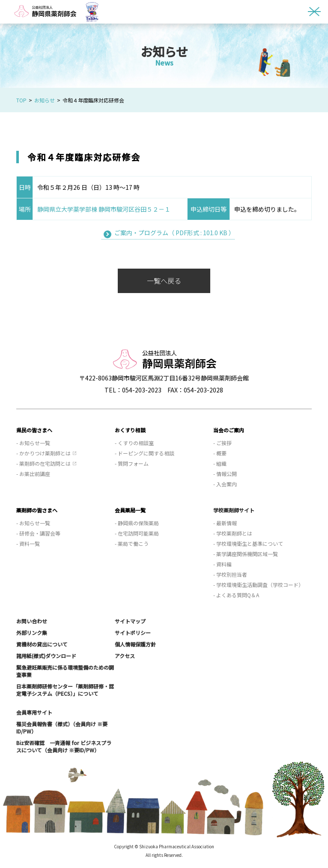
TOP (21, 100)
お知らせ (45, 100)
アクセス (125, 656)
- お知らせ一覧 (33, 443)
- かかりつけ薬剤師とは (43, 453)
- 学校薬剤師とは (233, 533)
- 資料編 (222, 564)
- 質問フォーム (132, 463)
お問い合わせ (32, 621)
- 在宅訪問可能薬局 (137, 533)
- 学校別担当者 (230, 574)
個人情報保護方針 (135, 644)
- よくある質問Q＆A (236, 595)
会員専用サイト (34, 712)
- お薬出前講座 (33, 474)
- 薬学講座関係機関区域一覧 (246, 554)
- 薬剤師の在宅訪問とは (43, 463)
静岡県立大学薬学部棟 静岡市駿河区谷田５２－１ (104, 209)
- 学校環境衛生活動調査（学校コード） (258, 585)
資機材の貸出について (42, 644)
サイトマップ (130, 621)
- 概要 (220, 453)
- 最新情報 (225, 523)
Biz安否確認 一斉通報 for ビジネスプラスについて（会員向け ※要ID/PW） (64, 746)
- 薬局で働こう (132, 543)
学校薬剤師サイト (234, 510)
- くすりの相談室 (134, 443)
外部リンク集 (32, 633)
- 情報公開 (225, 474)
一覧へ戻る (164, 281)
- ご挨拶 (222, 443)
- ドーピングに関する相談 (145, 453)
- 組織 (220, 463)
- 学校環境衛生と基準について (248, 543)
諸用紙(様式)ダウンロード (46, 656)
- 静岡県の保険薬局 (137, 523)
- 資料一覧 (28, 543)
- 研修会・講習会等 (38, 533)
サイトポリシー (133, 633)
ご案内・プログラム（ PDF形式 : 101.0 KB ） (174, 233)
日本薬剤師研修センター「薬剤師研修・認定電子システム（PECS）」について (65, 690)
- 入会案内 (225, 484)
